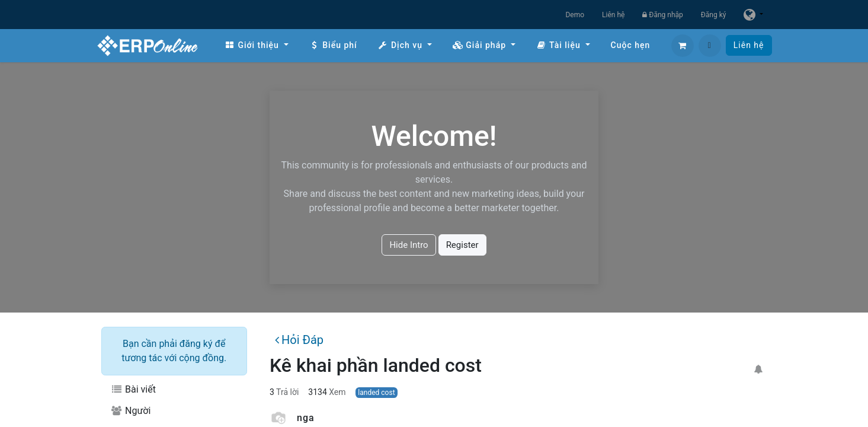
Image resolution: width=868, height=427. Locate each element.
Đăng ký (714, 15)
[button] (710, 46)
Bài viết (133, 389)
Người (131, 411)
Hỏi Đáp (299, 340)
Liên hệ (613, 15)
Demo (575, 15)
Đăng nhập (662, 15)
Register (462, 245)
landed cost (376, 393)
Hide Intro (409, 245)
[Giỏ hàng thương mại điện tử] (683, 46)
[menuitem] (257, 45)
